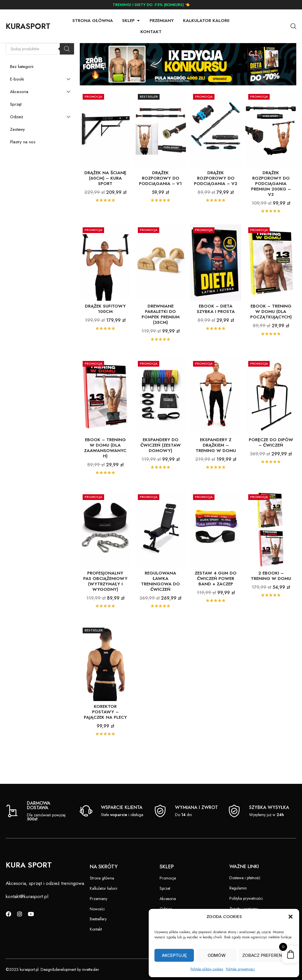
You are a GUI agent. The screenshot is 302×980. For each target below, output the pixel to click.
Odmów (217, 955)
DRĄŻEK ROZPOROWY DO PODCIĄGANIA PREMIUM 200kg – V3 (271, 198)
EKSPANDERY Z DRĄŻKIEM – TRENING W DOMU (216, 459)
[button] (291, 917)
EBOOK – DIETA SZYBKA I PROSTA (216, 323)
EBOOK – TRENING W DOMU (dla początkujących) (271, 326)
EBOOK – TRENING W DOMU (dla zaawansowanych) (105, 462)
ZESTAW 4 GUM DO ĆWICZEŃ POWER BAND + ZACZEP (216, 593)
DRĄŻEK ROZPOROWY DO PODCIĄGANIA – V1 (160, 192)
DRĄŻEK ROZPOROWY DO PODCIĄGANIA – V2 (216, 192)
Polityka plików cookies (207, 969)
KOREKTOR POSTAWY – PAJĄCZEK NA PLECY (105, 726)
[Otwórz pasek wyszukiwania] (293, 26)
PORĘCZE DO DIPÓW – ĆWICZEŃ (271, 457)
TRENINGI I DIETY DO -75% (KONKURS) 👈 (151, 5)
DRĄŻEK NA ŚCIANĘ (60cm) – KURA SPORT (105, 192)
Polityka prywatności (240, 969)
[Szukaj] (67, 63)
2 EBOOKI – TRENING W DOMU (271, 590)
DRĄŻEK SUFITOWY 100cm (105, 323)
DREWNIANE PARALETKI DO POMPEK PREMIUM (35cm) (161, 329)
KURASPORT (28, 26)
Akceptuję (174, 955)
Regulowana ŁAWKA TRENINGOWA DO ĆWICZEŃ (160, 596)
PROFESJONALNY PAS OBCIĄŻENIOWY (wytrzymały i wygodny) (105, 596)
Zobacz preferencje (266, 955)
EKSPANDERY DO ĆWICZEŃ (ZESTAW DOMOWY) (161, 459)
